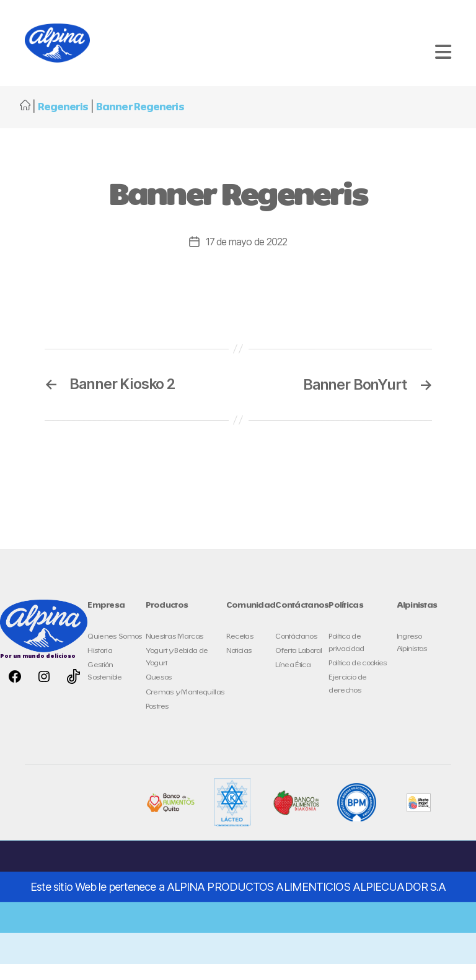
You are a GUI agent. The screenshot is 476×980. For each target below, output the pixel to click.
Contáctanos (296, 653)
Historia (100, 667)
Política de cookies (358, 680)
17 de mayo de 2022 (247, 258)
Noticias (239, 667)
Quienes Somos (115, 653)
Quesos (159, 694)
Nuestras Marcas (175, 653)
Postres (157, 723)
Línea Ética (293, 682)
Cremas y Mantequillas (185, 708)
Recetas (240, 653)
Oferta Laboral (299, 667)
